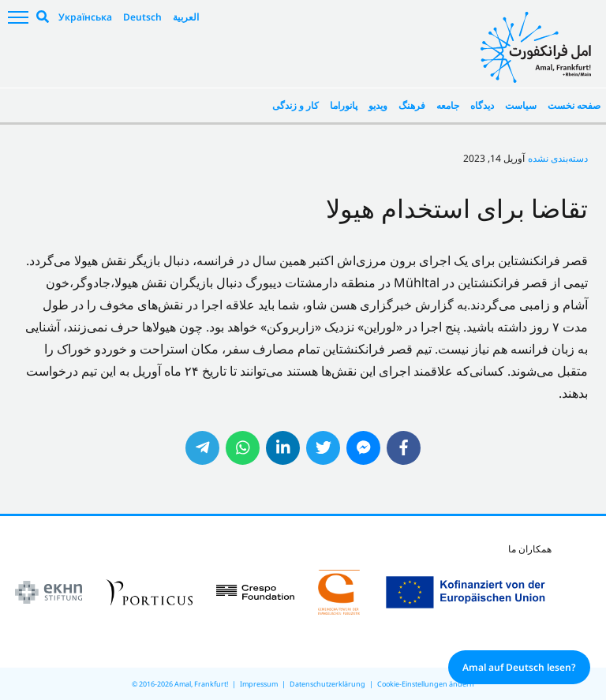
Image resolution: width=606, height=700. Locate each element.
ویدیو (378, 105)
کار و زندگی (296, 105)
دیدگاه (482, 105)
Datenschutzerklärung (327, 684)
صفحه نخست (574, 105)
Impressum (259, 684)
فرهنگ (412, 105)
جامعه (448, 105)
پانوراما (344, 105)
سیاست (521, 105)
